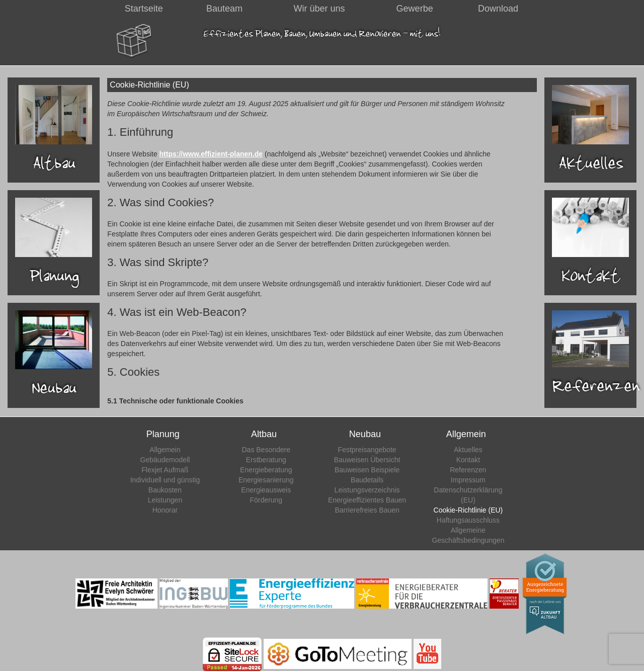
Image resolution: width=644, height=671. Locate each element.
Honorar (165, 510)
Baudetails (367, 480)
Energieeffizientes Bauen (367, 500)
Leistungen (165, 500)
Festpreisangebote (367, 450)
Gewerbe (415, 9)
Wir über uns (319, 9)
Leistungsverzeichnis (367, 490)
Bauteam (224, 9)
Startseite (144, 9)
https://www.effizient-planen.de (211, 154)
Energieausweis (266, 490)
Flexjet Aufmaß (165, 470)
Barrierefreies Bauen (367, 510)
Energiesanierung (266, 480)
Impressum (468, 480)
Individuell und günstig (165, 480)
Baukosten (165, 490)
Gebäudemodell (165, 460)
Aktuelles (468, 450)
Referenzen (468, 470)
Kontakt (468, 460)
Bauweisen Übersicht (367, 460)
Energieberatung (266, 470)
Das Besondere (266, 450)
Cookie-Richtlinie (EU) (468, 510)
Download (498, 9)
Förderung (266, 500)
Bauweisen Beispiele (367, 470)
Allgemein (165, 450)
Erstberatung (266, 460)
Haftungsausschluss (468, 520)
